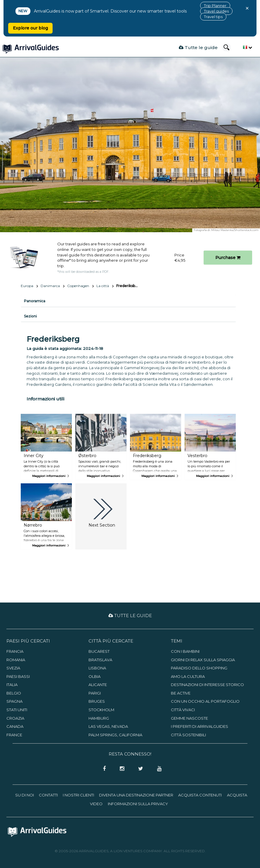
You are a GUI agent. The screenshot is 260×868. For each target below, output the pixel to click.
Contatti (48, 795)
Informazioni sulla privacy (138, 804)
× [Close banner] (247, 8)
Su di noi (25, 795)
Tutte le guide (198, 47)
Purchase (228, 258)
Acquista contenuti (200, 795)
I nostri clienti (78, 795)
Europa (27, 286)
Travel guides (216, 11)
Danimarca (50, 286)
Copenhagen (78, 286)
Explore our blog (30, 28)
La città (103, 286)
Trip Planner (215, 6)
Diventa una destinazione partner (136, 795)
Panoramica (35, 301)
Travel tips (213, 17)
